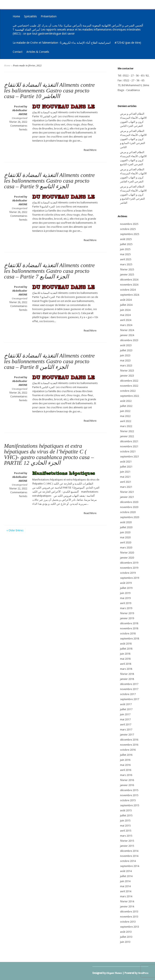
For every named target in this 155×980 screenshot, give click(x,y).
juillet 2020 (126, 527)
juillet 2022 (126, 406)
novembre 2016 (129, 745)
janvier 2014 (127, 906)
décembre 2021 (129, 441)
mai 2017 (125, 719)
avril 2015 (126, 831)
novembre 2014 (129, 856)
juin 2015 (125, 821)
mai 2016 (125, 765)
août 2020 (126, 522)
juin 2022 (125, 411)
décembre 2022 (129, 381)
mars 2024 (126, 325)
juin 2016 (125, 760)
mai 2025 (125, 254)
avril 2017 (126, 724)
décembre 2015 (129, 790)
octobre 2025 (128, 229)
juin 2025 (125, 249)
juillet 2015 (126, 815)
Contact (18, 52)
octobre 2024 (128, 290)
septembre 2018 (130, 639)
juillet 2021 (126, 467)
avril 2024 (126, 320)
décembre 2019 (129, 563)
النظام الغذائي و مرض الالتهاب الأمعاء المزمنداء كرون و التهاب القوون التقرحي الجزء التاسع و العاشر (133, 195)
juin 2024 (125, 310)
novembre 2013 (129, 917)
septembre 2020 (130, 517)
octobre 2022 (128, 391)
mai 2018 (125, 659)
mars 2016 (126, 775)
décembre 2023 (129, 340)
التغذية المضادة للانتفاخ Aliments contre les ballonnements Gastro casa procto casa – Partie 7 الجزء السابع (49, 271)
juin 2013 (125, 942)
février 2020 (127, 553)
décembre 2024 (129, 280)
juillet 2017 (126, 709)
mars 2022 (126, 426)
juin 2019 (125, 593)
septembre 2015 (130, 805)
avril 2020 (126, 542)
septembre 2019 (130, 578)
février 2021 (127, 492)
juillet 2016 (126, 755)
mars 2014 (126, 896)
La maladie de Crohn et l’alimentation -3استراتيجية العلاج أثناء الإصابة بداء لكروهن (62, 43)
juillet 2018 (126, 649)
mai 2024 (125, 315)
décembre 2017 (129, 684)
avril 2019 (126, 603)
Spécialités (30, 16)
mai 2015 (125, 826)
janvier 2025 (127, 275)
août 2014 (126, 871)
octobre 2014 (128, 861)
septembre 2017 (130, 699)
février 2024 (127, 330)
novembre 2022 (129, 386)
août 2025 (126, 239)
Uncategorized (19, 118)
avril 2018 (126, 664)
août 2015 (126, 810)
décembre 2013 (129, 912)
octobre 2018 (128, 633)
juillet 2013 (126, 937)
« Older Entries (15, 530)
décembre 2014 (129, 851)
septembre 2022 (130, 396)
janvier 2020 (127, 558)
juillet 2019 (126, 588)
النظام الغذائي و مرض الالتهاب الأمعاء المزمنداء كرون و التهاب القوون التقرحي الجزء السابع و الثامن (133, 139)
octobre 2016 (128, 750)
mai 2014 (125, 886)
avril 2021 (126, 482)
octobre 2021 (128, 451)
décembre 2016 (129, 740)
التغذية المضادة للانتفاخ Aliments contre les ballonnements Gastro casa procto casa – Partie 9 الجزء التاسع (49, 181)
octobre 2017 (128, 694)
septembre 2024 (130, 295)
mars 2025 (126, 264)
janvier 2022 (127, 436)
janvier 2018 (127, 679)
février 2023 (127, 371)
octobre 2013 (128, 922)
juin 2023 (125, 355)
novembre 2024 (129, 285)
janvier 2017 (127, 735)
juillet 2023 (126, 350)
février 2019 (127, 613)
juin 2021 (125, 472)
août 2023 (126, 345)
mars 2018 (126, 669)
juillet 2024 (126, 305)
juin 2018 (125, 654)
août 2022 (126, 401)
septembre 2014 (130, 866)
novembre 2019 (129, 568)
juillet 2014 (126, 876)
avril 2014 (126, 891)
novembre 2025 (129, 224)
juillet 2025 (126, 244)
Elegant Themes (114, 973)
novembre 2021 (129, 446)
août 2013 (126, 932)
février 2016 (127, 780)
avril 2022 (126, 421)
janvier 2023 (127, 376)
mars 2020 (126, 548)
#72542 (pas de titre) (128, 43)
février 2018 (127, 674)
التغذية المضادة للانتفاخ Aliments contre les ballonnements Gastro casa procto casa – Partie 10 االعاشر (49, 90)
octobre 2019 (128, 573)
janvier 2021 (127, 497)
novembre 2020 (129, 507)
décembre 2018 (129, 623)
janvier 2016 (127, 785)
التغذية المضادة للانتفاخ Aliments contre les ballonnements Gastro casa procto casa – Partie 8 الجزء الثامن (49, 361)
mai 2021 (125, 477)
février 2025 (127, 269)
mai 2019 (125, 598)
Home (16, 16)
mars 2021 (126, 487)
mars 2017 (126, 730)
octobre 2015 (128, 800)
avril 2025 (126, 259)
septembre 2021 (130, 457)
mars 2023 (126, 366)
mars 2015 (126, 836)
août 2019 (126, 583)
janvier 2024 (127, 335)
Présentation (49, 16)
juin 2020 (125, 532)
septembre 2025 (130, 234)
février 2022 (127, 431)
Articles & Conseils (38, 52)
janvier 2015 (127, 846)
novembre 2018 (129, 628)
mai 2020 (125, 537)
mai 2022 (125, 416)
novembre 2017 (129, 689)
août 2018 (126, 644)
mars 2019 (126, 608)
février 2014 (127, 901)
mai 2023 (125, 360)
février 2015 (127, 841)
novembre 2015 (129, 795)
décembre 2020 (129, 502)
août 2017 (126, 704)
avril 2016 (126, 770)
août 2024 (126, 300)
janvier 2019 (127, 618)
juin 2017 (125, 714)
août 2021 (126, 462)
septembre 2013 (130, 927)
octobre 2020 (128, 512)
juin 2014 (125, 881)
